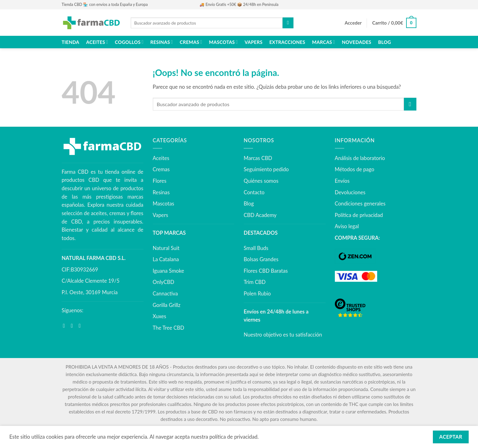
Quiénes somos (261, 181)
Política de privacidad (359, 215)
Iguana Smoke (169, 271)
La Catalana (166, 259)
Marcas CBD (258, 158)
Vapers (253, 42)
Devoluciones (350, 192)
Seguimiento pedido (266, 169)
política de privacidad (234, 437)
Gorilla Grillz (167, 305)
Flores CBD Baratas (266, 271)
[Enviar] (288, 23)
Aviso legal (347, 226)
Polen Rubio (257, 294)
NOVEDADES (356, 42)
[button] (353, 23)
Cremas (191, 42)
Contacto (254, 192)
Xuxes (159, 316)
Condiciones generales (360, 204)
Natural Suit (166, 248)
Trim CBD (255, 282)
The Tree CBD (169, 328)
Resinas (162, 42)
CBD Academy (260, 215)
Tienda (70, 42)
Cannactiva (165, 294)
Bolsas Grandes (261, 259)
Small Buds (256, 248)
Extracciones (287, 42)
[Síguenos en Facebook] (66, 326)
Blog (384, 42)
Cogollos (129, 42)
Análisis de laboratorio (360, 158)
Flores (160, 181)
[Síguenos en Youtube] (81, 326)
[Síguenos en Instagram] (74, 326)
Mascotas (223, 42)
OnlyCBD (164, 282)
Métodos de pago (355, 169)
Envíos (342, 181)
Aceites (97, 42)
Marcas (324, 42)
